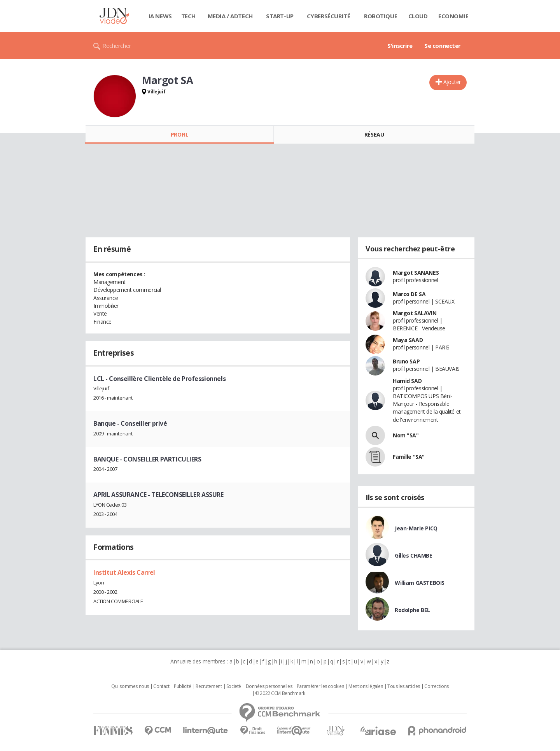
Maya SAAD (408, 340)
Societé (234, 686)
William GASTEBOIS (420, 583)
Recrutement (209, 686)
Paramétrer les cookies (320, 686)
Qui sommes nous (130, 686)
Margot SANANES (416, 273)
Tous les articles (404, 686)
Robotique (381, 16)
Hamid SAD (407, 381)
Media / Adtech (230, 16)
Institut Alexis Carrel (124, 572)
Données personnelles (269, 686)
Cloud (418, 16)
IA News (160, 16)
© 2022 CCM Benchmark (280, 693)
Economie (453, 16)
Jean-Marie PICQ (416, 528)
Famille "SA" (409, 457)
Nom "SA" (406, 435)
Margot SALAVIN (415, 313)
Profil (179, 134)
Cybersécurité (329, 16)
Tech (188, 16)
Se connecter (443, 46)
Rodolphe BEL (412, 610)
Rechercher (117, 46)
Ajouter (452, 82)
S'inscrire (400, 46)
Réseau (374, 134)
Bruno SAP (406, 361)
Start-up (280, 16)
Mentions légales (366, 686)
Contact (161, 686)
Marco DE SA (409, 294)
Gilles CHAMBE (414, 555)
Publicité (182, 686)
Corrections (436, 686)
